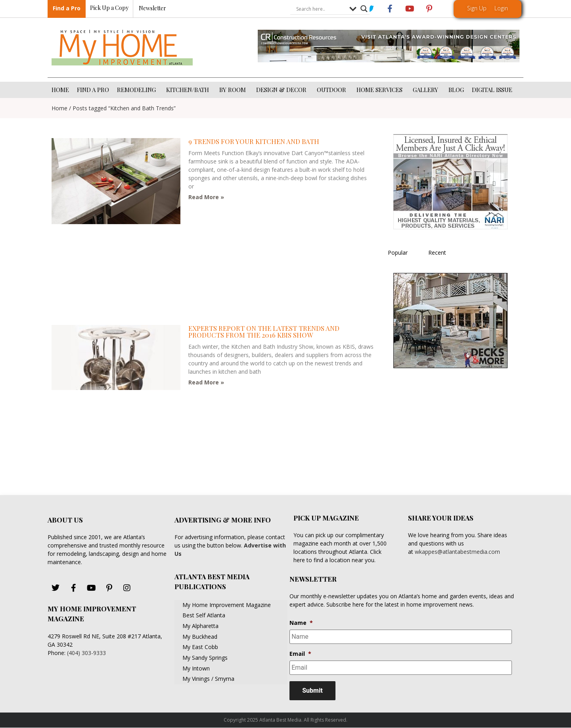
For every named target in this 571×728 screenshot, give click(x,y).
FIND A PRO (93, 90)
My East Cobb (200, 647)
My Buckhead (200, 637)
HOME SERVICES (381, 90)
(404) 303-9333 (86, 653)
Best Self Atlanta (204, 615)
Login (501, 8)
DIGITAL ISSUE (492, 90)
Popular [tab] (398, 253)
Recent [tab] (437, 253)
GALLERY (427, 90)
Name (301, 623)
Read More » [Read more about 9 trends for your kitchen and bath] (206, 197)
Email (300, 654)
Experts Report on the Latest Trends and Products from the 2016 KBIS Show (264, 331)
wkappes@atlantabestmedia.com (457, 552)
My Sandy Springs (205, 658)
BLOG (456, 90)
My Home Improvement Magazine (227, 605)
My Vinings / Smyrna (208, 679)
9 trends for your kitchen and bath (254, 141)
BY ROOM (234, 90)
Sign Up (477, 8)
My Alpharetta (200, 626)
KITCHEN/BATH (189, 90)
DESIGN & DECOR (283, 90)
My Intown (196, 668)
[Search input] (321, 9)
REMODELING (138, 90)
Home (59, 108)
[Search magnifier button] (364, 9)
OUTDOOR (333, 90)
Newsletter (152, 9)
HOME (60, 90)
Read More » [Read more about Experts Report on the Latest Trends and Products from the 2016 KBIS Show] (206, 382)
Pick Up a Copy (109, 8)
